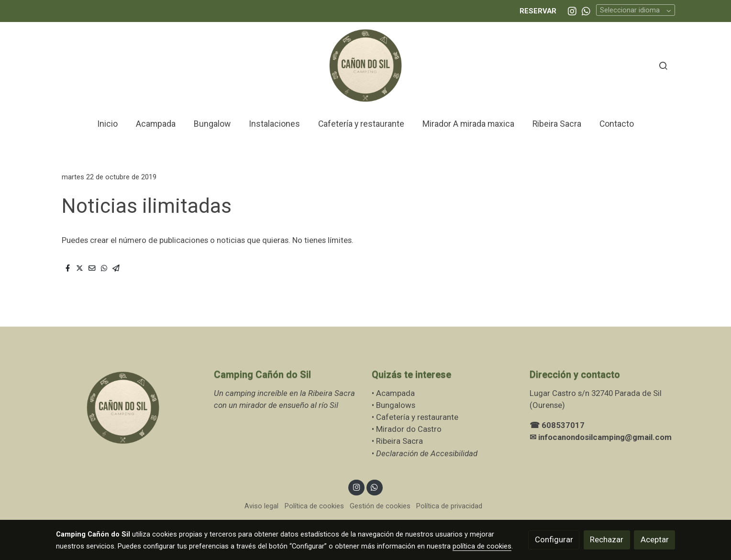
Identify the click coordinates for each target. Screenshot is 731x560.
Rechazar (607, 539)
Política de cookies (314, 506)
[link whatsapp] (586, 11)
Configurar (554, 539)
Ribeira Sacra (399, 441)
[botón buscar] (663, 66)
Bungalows (396, 405)
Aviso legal (261, 506)
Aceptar (655, 539)
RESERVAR (538, 11)
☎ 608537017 (557, 425)
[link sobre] (129, 408)
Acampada (395, 393)
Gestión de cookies (380, 506)
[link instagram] (572, 11)
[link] (365, 66)
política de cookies (482, 546)
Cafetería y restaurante (418, 417)
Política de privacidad (449, 506)
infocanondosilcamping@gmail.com (605, 437)
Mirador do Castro (409, 429)
